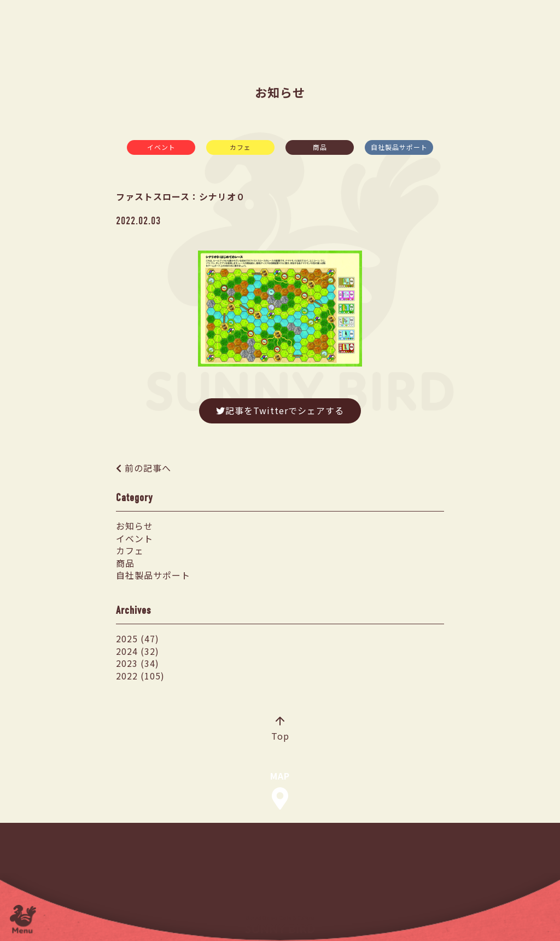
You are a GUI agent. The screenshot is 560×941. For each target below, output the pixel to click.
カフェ (240, 147)
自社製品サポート (399, 147)
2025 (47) (138, 638)
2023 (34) (138, 663)
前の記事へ (148, 468)
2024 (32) (138, 651)
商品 (320, 147)
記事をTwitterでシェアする (280, 410)
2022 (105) (140, 676)
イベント (161, 147)
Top (280, 730)
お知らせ (135, 526)
